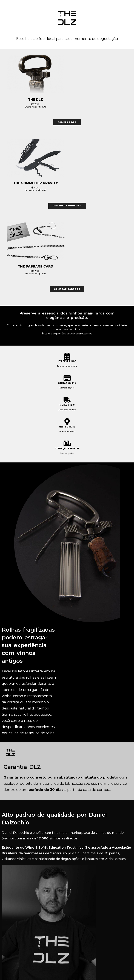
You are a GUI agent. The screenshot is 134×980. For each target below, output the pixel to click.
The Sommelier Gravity (36, 183)
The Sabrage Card (36, 266)
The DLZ (35, 100)
